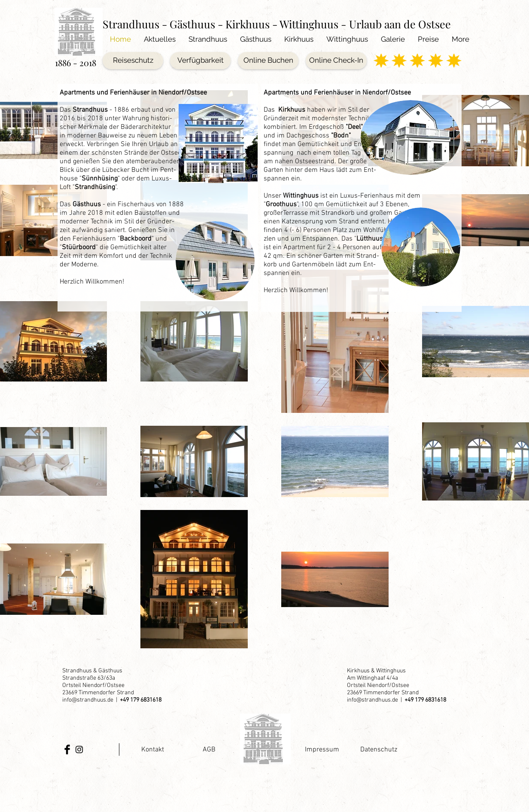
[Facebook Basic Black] (67, 749)
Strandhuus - (136, 24)
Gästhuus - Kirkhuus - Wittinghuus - (258, 24)
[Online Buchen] (268, 61)
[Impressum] (322, 750)
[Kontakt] (153, 750)
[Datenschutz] (379, 750)
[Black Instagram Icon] (79, 749)
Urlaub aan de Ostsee (400, 24)
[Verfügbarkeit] (200, 61)
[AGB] (209, 750)
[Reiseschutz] (133, 61)
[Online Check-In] (336, 61)
